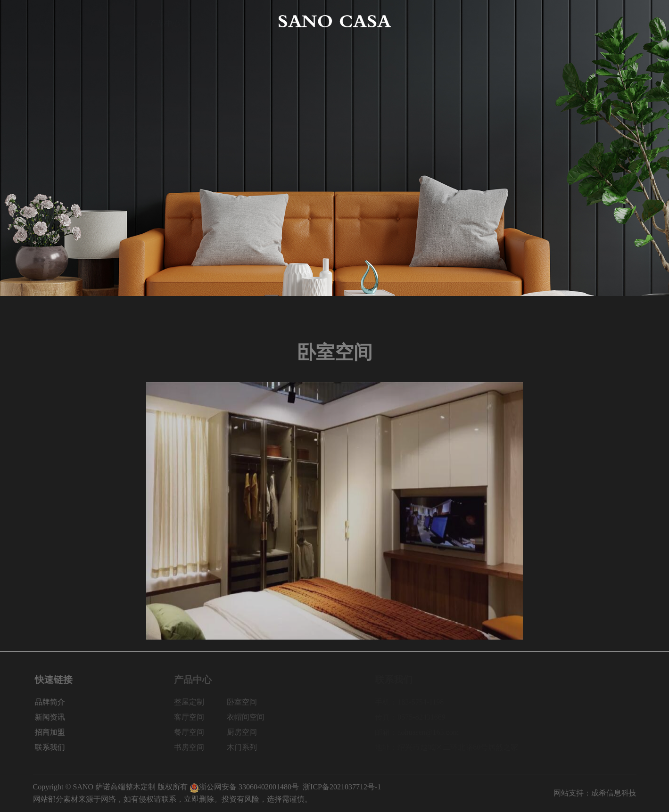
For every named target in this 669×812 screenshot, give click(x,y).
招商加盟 (562, 21)
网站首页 (48, 21)
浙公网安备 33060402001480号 (244, 787)
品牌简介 (107, 21)
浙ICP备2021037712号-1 (342, 787)
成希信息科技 (614, 793)
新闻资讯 (504, 21)
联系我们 (621, 21)
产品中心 (165, 21)
